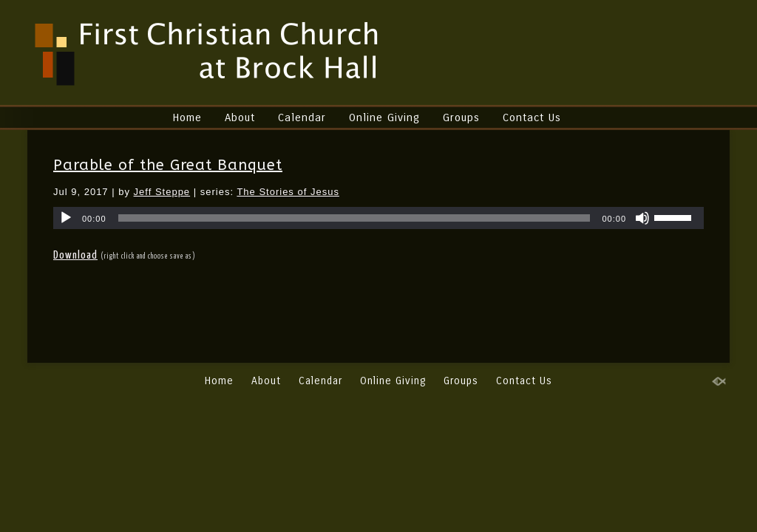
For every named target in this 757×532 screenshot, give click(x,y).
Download (75, 255)
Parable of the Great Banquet (168, 165)
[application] (378, 218)
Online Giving (384, 117)
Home (187, 117)
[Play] (66, 218)
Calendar (302, 117)
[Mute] (642, 218)
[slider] (354, 218)
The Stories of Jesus (288, 192)
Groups (461, 117)
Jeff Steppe (162, 192)
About (240, 117)
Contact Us (532, 117)
